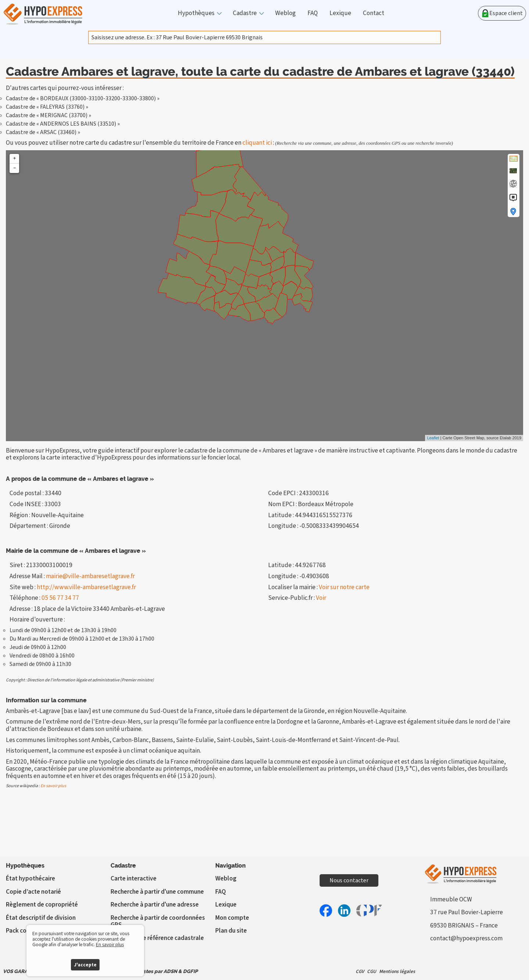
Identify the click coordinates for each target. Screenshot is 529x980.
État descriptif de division (41, 918)
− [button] (15, 168)
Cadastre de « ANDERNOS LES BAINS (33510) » (63, 124)
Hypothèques (196, 13)
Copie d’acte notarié (33, 892)
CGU (372, 971)
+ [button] (15, 158)
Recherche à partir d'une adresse (155, 905)
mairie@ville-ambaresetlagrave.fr (90, 576)
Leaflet (433, 438)
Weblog (285, 13)
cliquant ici (257, 143)
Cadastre (245, 13)
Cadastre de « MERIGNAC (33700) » (48, 115)
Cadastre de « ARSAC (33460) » (43, 132)
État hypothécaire (30, 878)
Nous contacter (349, 880)
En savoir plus (53, 786)
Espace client (502, 13)
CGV (360, 971)
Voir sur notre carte (344, 587)
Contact (374, 13)
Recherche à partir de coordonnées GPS (158, 921)
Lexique (340, 13)
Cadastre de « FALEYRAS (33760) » (47, 107)
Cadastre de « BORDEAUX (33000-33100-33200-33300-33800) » (83, 98)
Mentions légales (397, 971)
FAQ (313, 13)
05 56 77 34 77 (60, 598)
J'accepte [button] (85, 965)
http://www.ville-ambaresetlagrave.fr (86, 587)
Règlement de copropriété (42, 905)
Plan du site (231, 931)
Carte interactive (134, 878)
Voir (321, 598)
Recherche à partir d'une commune (157, 892)
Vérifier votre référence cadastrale (157, 938)
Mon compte (232, 918)
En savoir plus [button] (110, 945)
